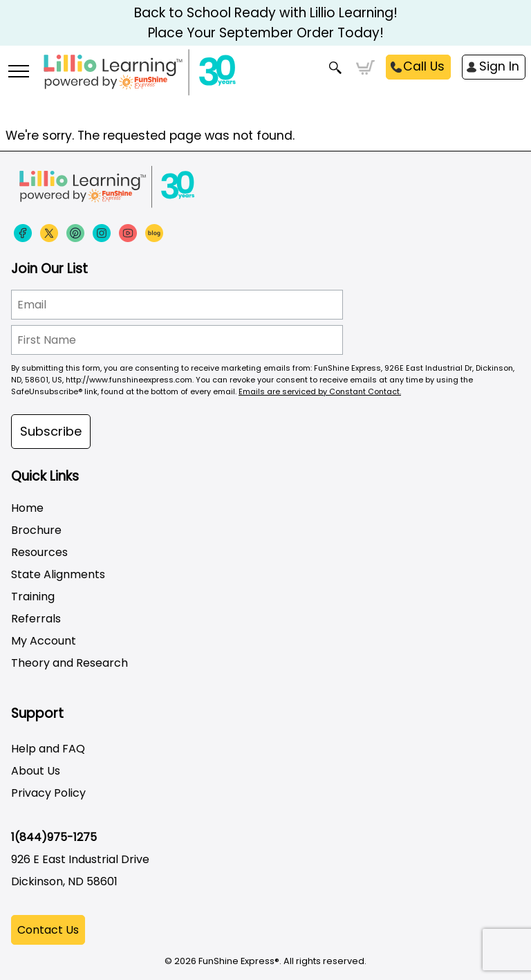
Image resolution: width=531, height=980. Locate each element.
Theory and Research (69, 663)
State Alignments (58, 574)
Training (33, 597)
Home (27, 508)
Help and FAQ (48, 749)
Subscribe (51, 431)
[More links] (18, 73)
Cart (365, 68)
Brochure (36, 530)
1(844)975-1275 (54, 837)
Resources (39, 552)
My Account (44, 641)
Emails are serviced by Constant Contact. (320, 391)
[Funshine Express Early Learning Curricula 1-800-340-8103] (265, 80)
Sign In (499, 66)
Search (336, 68)
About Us (36, 771)
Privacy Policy (48, 793)
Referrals (36, 619)
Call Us (424, 66)
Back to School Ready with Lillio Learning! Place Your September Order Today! (266, 23)
